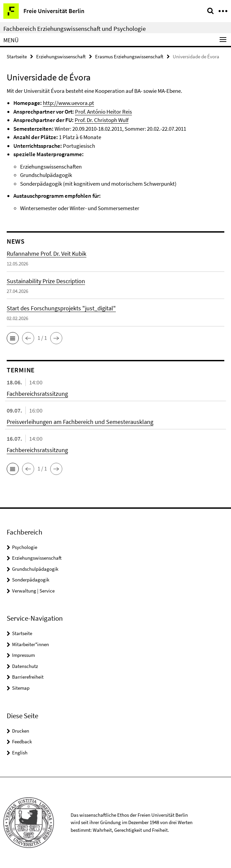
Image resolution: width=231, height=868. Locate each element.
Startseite (17, 56)
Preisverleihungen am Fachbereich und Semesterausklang (80, 422)
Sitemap (21, 688)
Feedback (22, 741)
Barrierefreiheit (28, 677)
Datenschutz (25, 666)
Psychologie (25, 547)
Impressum (23, 655)
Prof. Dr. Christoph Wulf (102, 120)
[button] (13, 338)
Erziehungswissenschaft (61, 56)
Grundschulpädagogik (35, 569)
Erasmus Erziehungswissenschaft (129, 56)
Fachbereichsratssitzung (37, 394)
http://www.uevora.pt (68, 103)
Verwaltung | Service (33, 591)
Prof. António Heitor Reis (103, 112)
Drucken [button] (21, 731)
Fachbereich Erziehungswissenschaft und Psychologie (74, 28)
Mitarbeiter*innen (30, 644)
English (20, 753)
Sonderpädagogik (31, 580)
